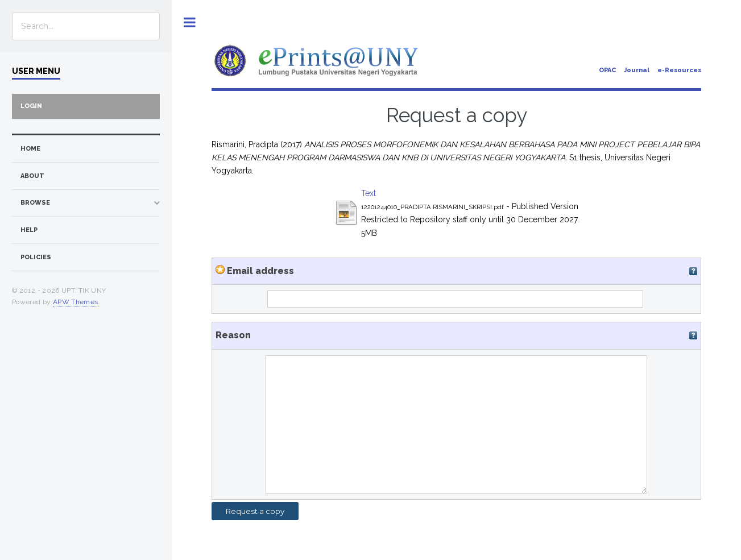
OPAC (607, 70)
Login (31, 106)
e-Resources (679, 70)
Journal (637, 70)
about (32, 176)
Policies (36, 257)
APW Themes (76, 302)
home (30, 149)
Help (29, 230)
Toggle (190, 22)
